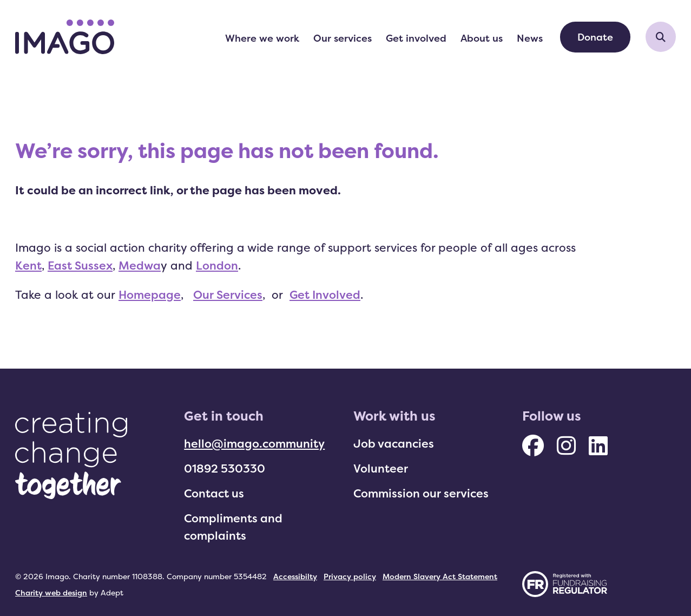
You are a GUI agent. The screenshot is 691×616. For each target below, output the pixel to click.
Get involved (416, 38)
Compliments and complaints (233, 527)
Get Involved (325, 294)
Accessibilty (295, 576)
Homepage (150, 294)
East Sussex (80, 265)
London (217, 265)
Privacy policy (350, 576)
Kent (28, 265)
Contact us (214, 493)
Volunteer (381, 468)
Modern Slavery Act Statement (440, 576)
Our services (343, 38)
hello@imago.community (254, 443)
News (530, 38)
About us (482, 38)
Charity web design (51, 592)
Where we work (262, 38)
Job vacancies (394, 443)
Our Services (228, 294)
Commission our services (421, 493)
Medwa (140, 265)
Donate (595, 37)
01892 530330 (225, 468)
